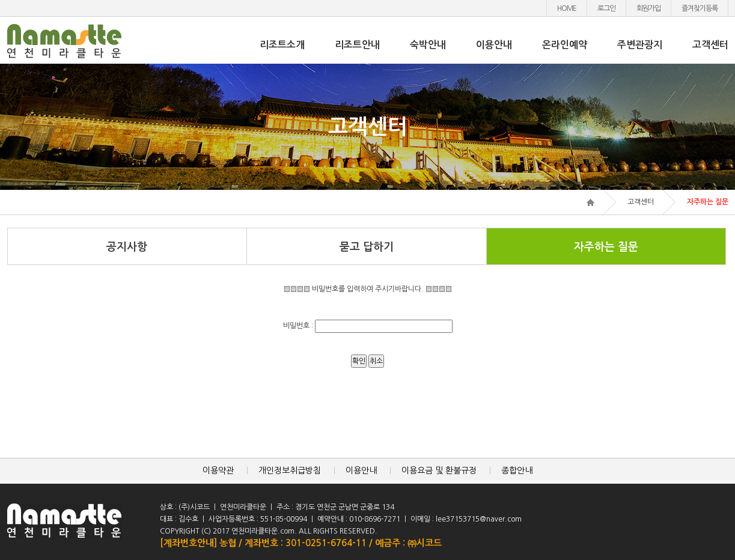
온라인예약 (565, 45)
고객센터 (710, 45)
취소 (376, 361)
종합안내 (517, 470)
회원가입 (648, 8)
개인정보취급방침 (290, 470)
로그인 (606, 8)
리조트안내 (357, 45)
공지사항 (127, 247)
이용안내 (494, 45)
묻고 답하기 (367, 247)
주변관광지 (640, 45)
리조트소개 (282, 45)
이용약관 (218, 470)
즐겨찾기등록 (700, 8)
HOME (567, 8)
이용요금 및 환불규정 (439, 470)
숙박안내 (428, 45)
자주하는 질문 (606, 247)
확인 (359, 361)
